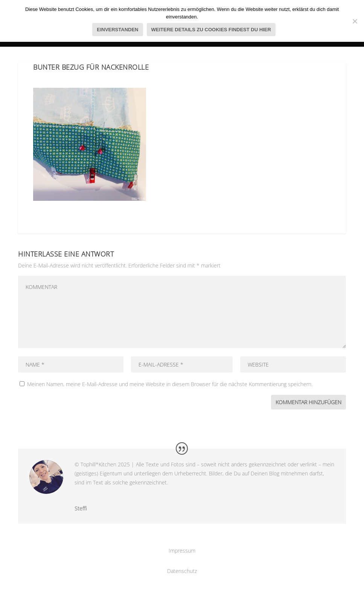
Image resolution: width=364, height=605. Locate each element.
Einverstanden (117, 30)
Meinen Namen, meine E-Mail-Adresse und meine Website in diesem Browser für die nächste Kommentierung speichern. (170, 384)
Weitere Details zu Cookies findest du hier (211, 30)
